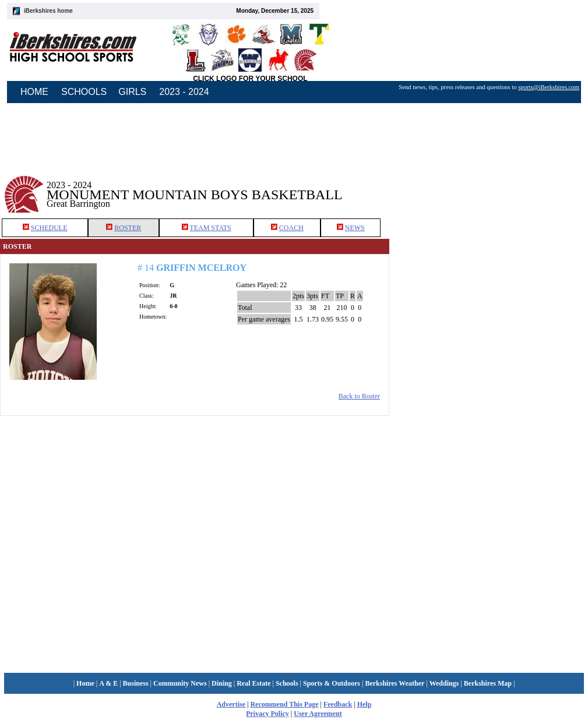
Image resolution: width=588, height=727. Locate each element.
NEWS (355, 228)
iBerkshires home (48, 11)
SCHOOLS (84, 92)
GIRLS (132, 92)
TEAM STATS (210, 228)
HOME (34, 92)
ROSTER (128, 228)
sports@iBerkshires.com (549, 87)
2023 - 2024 (184, 92)
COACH (291, 228)
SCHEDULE (49, 228)
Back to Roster (359, 396)
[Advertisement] (489, 343)
